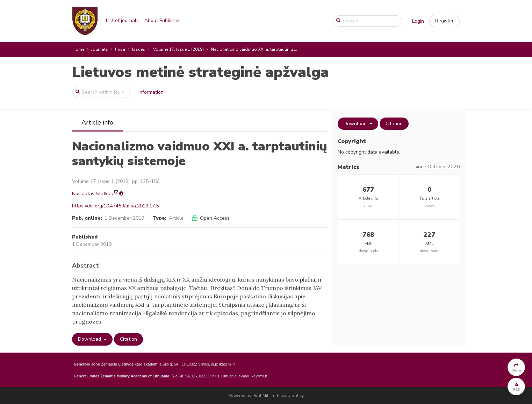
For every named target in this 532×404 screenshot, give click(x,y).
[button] (444, 21)
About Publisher (162, 20)
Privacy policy (290, 396)
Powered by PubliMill (249, 396)
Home (78, 49)
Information (151, 92)
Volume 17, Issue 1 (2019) (178, 49)
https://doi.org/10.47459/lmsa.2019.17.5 (115, 206)
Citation (128, 339)
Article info (97, 122)
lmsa (120, 49)
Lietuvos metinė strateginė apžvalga (200, 72)
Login (418, 21)
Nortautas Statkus (92, 194)
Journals (100, 49)
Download (90, 339)
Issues (139, 49)
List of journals (122, 20)
